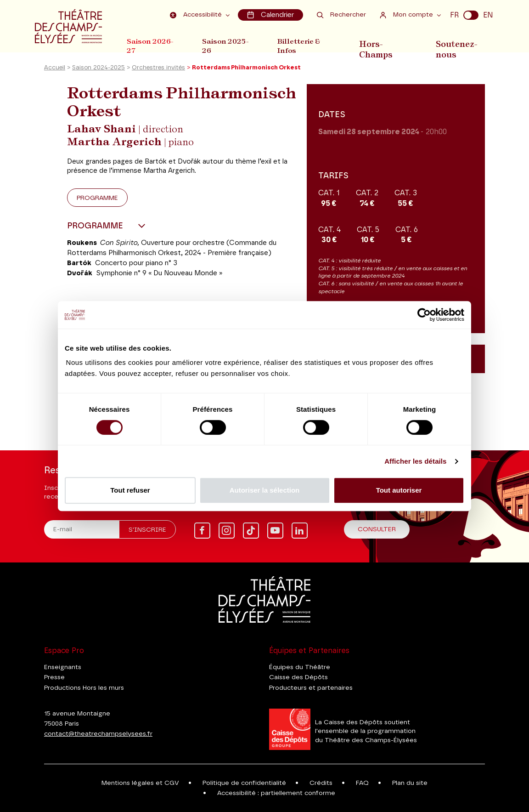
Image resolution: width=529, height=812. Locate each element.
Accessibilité (198, 14)
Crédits (321, 783)
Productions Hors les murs (84, 688)
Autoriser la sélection (265, 490)
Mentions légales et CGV (140, 783)
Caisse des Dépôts (298, 677)
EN (488, 15)
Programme (97, 200)
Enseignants (63, 667)
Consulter (377, 529)
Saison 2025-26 (228, 45)
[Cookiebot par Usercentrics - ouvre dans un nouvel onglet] (424, 315)
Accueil (55, 71)
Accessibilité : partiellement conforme (276, 793)
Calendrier (271, 14)
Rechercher (341, 14)
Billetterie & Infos (304, 45)
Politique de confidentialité (244, 783)
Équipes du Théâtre (300, 667)
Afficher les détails (415, 461)
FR (454, 15)
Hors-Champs (383, 45)
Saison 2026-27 (150, 45)
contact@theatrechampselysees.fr (98, 734)
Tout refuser (130, 490)
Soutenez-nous (459, 45)
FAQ (362, 783)
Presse (54, 677)
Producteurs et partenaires (311, 688)
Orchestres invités (158, 71)
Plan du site (410, 783)
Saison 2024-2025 (98, 71)
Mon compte (408, 14)
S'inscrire (147, 530)
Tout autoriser (399, 490)
